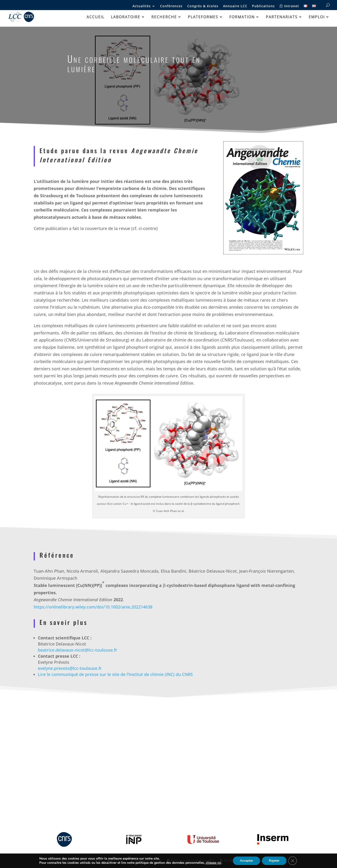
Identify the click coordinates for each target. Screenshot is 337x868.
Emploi (317, 17)
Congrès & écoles (203, 6)
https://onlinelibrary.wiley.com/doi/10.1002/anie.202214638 (93, 607)
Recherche (164, 17)
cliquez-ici (213, 863)
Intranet (289, 6)
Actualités (142, 6)
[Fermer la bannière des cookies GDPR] (293, 861)
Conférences (171, 6)
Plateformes (203, 17)
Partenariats (282, 17)
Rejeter (274, 861)
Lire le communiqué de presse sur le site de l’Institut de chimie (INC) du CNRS (115, 674)
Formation (242, 17)
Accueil (96, 17)
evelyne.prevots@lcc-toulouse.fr (70, 668)
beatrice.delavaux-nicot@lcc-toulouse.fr (78, 650)
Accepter (246, 861)
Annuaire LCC (235, 6)
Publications (263, 6)
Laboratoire (126, 17)
